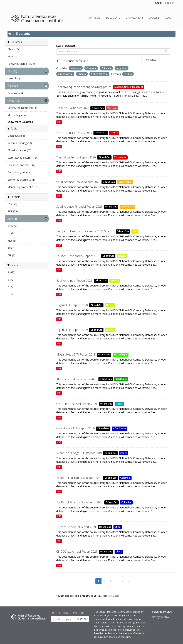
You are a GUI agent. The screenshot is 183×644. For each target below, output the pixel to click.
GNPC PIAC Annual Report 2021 (77, 404)
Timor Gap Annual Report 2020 (76, 157)
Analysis (154, 18)
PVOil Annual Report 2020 (73, 108)
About (169, 18)
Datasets (95, 18)
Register (169, 3)
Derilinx (165, 617)
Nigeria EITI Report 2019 (72, 330)
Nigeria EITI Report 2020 (72, 305)
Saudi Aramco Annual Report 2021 (78, 182)
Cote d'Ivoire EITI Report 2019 (76, 428)
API (102, 596)
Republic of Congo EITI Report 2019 (79, 453)
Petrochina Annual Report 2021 (76, 527)
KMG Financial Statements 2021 (77, 379)
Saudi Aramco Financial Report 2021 (79, 207)
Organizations (135, 18)
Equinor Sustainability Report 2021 (78, 256)
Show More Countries (20, 122)
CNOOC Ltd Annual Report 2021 (77, 552)
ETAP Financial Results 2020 (74, 133)
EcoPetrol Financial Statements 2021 (80, 502)
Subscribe (81, 619)
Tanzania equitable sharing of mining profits (84, 87)
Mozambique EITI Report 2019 (76, 354)
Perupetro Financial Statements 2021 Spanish (85, 231)
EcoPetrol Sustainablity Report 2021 (79, 478)
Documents (113, 18)
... (116, 581)
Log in (158, 3)
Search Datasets (66, 46)
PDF (59, 122)
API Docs (114, 596)
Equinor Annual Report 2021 (74, 281)
